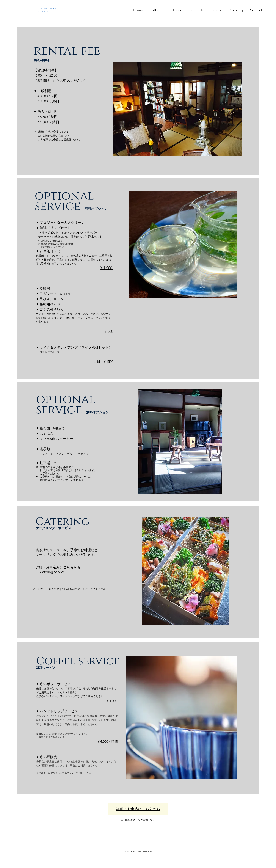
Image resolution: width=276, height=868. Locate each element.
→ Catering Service (50, 572)
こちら (52, 352)
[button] (197, 10)
